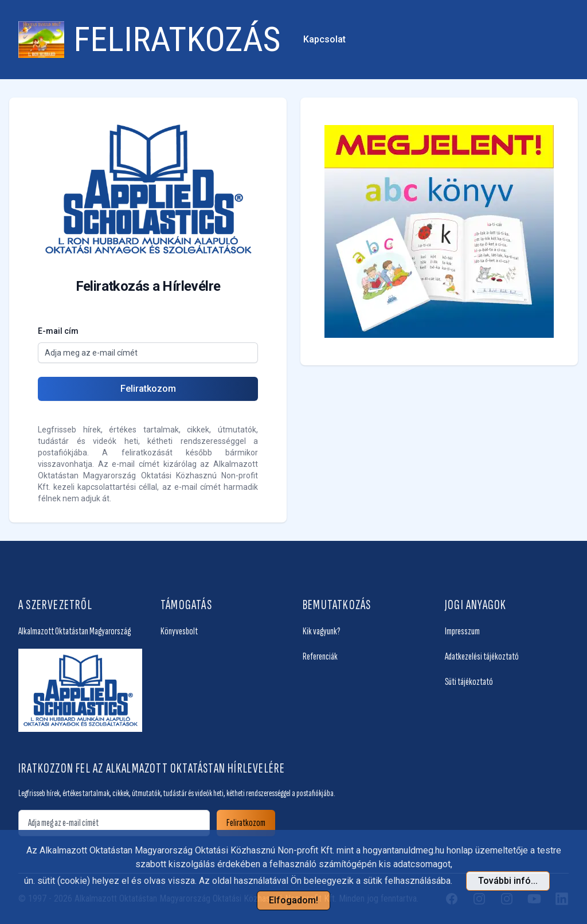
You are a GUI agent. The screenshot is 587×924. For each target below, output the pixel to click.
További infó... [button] (508, 881)
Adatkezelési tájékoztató (482, 656)
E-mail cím (58, 331)
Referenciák (320, 656)
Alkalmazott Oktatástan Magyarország (75, 631)
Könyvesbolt (179, 631)
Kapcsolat (324, 39)
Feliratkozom (148, 389)
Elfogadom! (293, 900)
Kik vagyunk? (321, 631)
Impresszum (462, 631)
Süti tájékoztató (469, 682)
